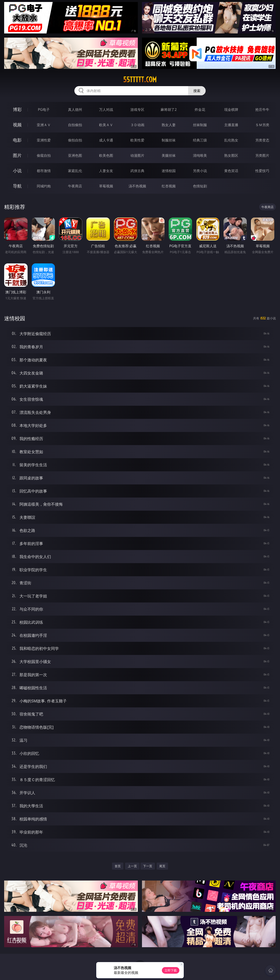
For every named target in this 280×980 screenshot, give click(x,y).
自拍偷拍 (75, 125)
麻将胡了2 (169, 110)
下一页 (148, 866)
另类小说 (200, 171)
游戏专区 (137, 110)
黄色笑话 (231, 171)
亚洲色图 (75, 155)
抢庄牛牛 (262, 110)
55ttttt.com (140, 80)
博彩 (17, 109)
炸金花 (200, 110)
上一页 (132, 866)
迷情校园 (169, 171)
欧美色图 (106, 155)
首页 (118, 866)
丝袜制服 (200, 125)
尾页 (162, 866)
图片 (17, 155)
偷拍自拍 (75, 140)
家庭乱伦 (75, 171)
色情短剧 (200, 186)
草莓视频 (106, 186)
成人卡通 (106, 140)
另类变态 (262, 140)
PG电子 (44, 110)
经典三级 (200, 140)
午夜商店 (75, 186)
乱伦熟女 (231, 140)
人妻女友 (106, 171)
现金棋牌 (231, 110)
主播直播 (231, 125)
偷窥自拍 (44, 155)
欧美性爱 (137, 140)
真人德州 (75, 110)
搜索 (197, 91)
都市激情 (44, 171)
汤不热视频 (137, 186)
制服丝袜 (169, 140)
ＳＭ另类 (262, 125)
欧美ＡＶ (106, 125)
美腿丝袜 (169, 155)
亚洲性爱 (44, 140)
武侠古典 (137, 171)
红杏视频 (169, 186)
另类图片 (262, 155)
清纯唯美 (200, 155)
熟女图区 (231, 155)
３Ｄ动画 (137, 125)
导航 (17, 186)
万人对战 (106, 110)
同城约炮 (44, 186)
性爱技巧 (262, 171)
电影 (17, 140)
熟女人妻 (169, 125)
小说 (17, 171)
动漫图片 (137, 155)
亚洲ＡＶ (44, 125)
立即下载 (171, 970)
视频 (17, 125)
